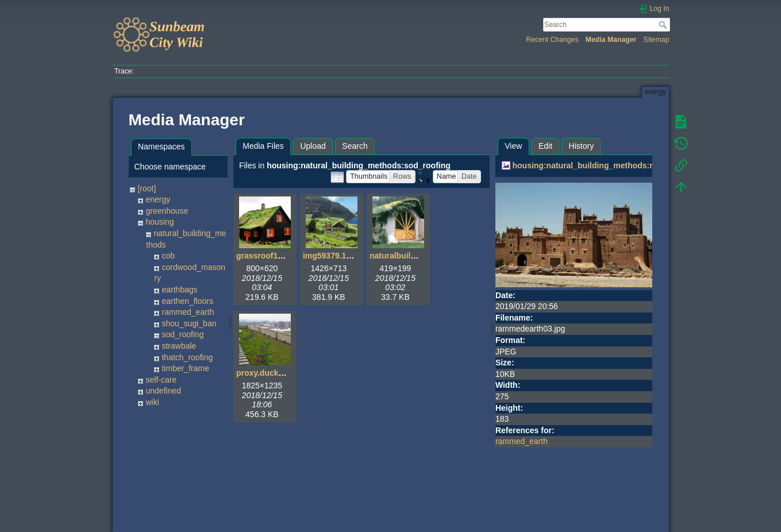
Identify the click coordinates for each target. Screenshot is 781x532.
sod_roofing (182, 334)
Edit (545, 146)
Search (664, 25)
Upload (313, 146)
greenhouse (167, 211)
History (582, 146)
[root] (147, 188)
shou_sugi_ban (189, 323)
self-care (161, 380)
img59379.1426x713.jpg (347, 256)
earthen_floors (187, 301)
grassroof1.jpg (264, 256)
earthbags (179, 290)
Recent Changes (552, 40)
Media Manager (611, 40)
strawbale (179, 346)
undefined (163, 391)
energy (158, 199)
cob (168, 256)
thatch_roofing (187, 357)
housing (159, 222)
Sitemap (657, 40)
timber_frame (185, 368)
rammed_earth (188, 312)
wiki (152, 402)
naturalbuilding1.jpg (408, 256)
